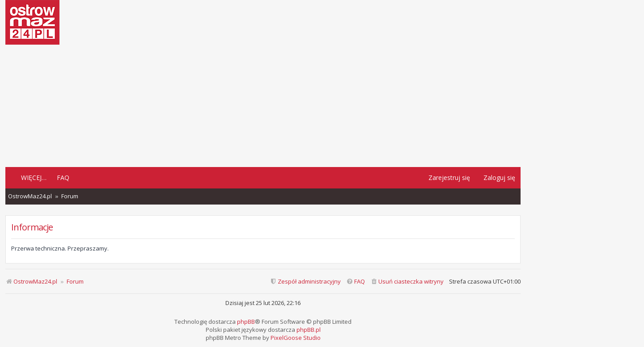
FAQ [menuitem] (63, 178)
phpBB (246, 322)
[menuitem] (407, 282)
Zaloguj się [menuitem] (499, 178)
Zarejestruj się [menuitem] (449, 178)
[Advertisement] (263, 105)
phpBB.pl (309, 330)
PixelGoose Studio (296, 338)
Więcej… (34, 178)
